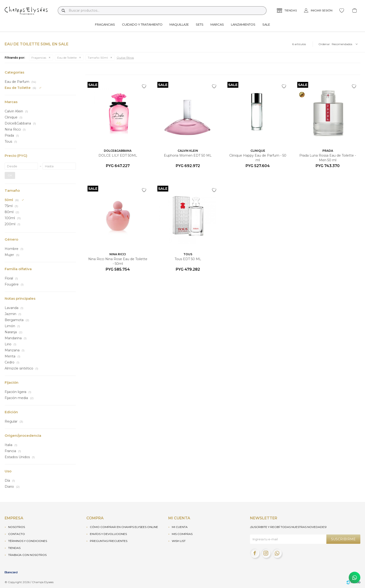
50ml (98, 58)
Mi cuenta (180, 527)
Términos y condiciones (28, 541)
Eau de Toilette (67, 58)
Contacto (17, 534)
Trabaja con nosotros (27, 555)
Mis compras (182, 534)
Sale (266, 24)
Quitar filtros (125, 58)
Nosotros (17, 527)
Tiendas (14, 548)
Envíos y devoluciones (108, 534)
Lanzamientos (243, 24)
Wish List (179, 541)
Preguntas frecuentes (109, 541)
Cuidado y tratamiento (142, 24)
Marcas (217, 24)
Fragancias (105, 24)
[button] (63, 11)
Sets (200, 24)
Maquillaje (179, 24)
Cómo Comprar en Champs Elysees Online (124, 527)
